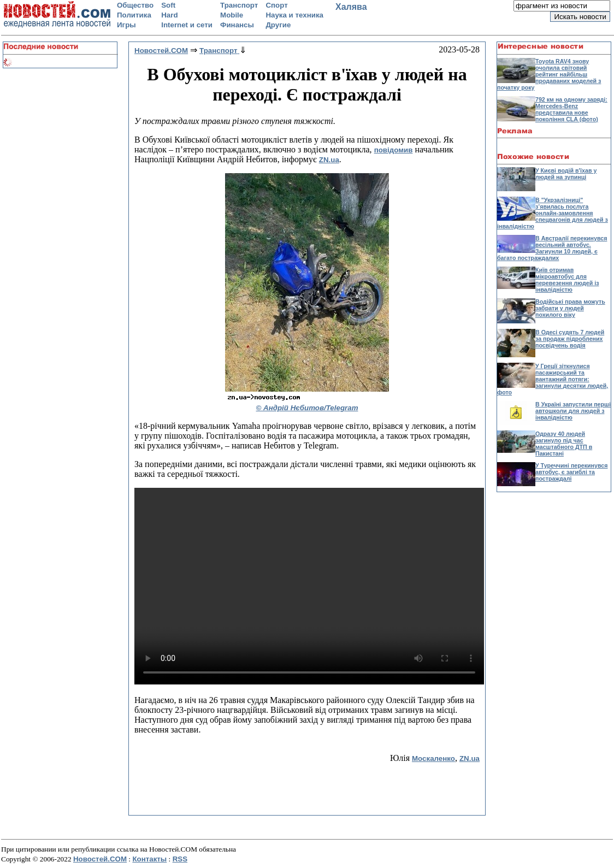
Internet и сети (187, 25)
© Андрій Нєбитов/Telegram (307, 408)
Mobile (232, 15)
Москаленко (433, 758)
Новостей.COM (100, 859)
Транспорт (239, 5)
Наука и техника (294, 15)
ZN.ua (329, 160)
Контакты (149, 859)
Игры (126, 25)
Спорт (276, 5)
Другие (278, 25)
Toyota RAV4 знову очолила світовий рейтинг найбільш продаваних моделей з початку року (549, 74)
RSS (180, 859)
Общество (135, 5)
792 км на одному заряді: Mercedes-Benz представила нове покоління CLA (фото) (571, 109)
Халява (351, 7)
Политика (134, 15)
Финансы (237, 25)
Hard (169, 15)
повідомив (394, 150)
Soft (168, 5)
